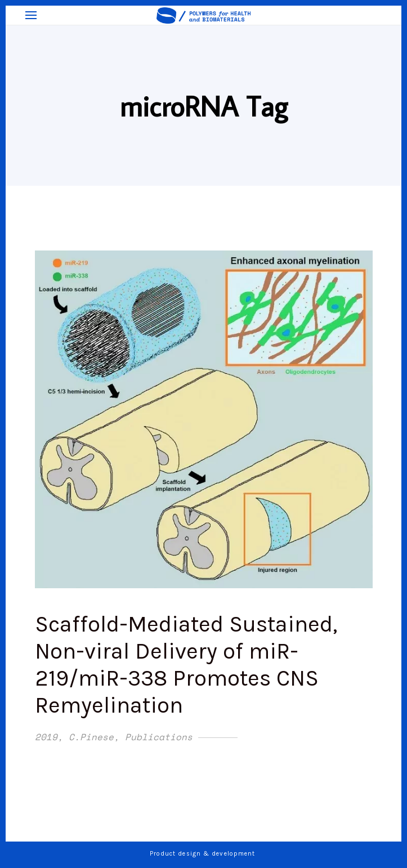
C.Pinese (91, 737)
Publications (159, 737)
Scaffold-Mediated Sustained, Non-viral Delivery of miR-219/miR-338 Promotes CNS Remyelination (186, 665)
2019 (46, 737)
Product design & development (204, 854)
